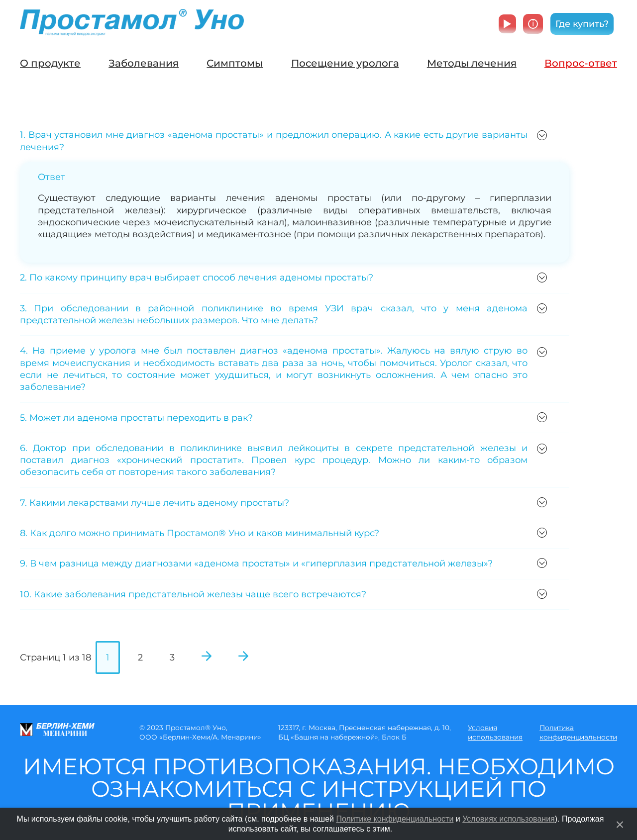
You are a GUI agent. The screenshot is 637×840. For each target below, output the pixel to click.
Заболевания (144, 63)
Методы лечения (472, 63)
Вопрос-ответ (581, 63)
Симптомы (235, 63)
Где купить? (582, 24)
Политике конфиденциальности (395, 819)
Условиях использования (509, 819)
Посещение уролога (345, 63)
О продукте (50, 63)
